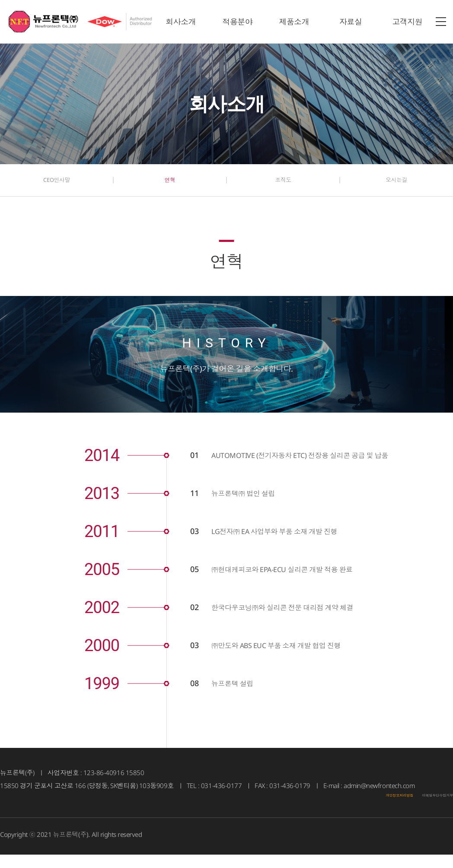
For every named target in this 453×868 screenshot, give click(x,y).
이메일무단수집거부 (425, 806)
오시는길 (396, 186)
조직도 (283, 186)
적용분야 (237, 22)
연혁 (170, 186)
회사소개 (181, 22)
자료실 (351, 22)
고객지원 (407, 22)
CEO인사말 (57, 186)
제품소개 (294, 22)
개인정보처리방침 (363, 806)
